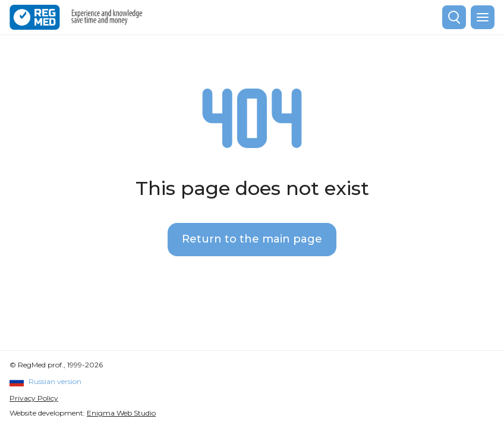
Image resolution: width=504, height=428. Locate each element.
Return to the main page (252, 239)
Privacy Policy (34, 398)
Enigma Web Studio (121, 413)
